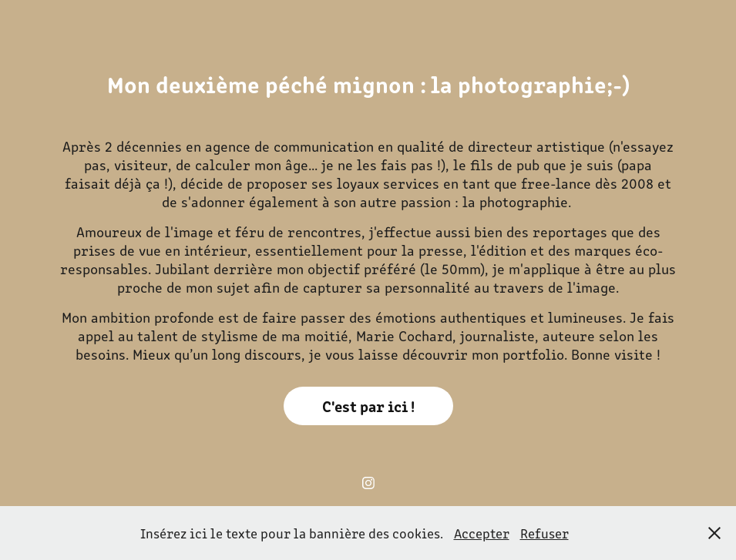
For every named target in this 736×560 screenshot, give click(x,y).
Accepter (482, 533)
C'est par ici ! (368, 406)
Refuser (544, 533)
